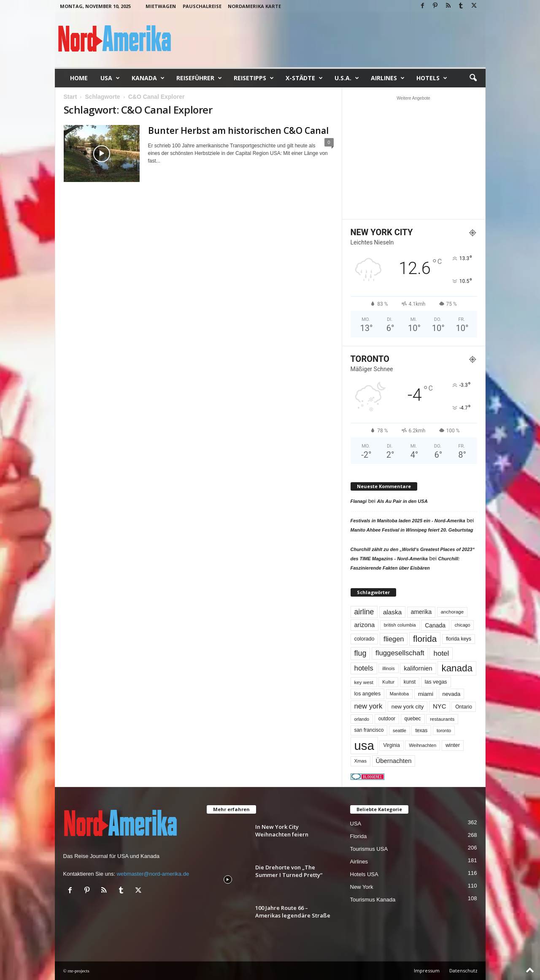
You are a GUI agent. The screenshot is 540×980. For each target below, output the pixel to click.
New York (362, 887)
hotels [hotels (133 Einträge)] (364, 668)
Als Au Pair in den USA (402, 501)
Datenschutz (463, 970)
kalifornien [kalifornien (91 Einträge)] (418, 668)
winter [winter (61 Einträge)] (453, 745)
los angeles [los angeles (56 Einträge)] (368, 694)
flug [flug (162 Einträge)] (360, 653)
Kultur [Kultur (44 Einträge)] (388, 682)
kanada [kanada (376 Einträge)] (457, 668)
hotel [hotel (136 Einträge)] (441, 653)
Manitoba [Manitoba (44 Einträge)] (399, 694)
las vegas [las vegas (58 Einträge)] (436, 682)
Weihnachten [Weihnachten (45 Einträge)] (423, 745)
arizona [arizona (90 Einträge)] (365, 625)
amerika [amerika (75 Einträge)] (421, 612)
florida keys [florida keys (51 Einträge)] (459, 639)
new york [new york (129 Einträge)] (369, 706)
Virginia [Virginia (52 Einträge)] (391, 745)
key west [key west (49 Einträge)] (364, 682)
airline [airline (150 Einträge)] (364, 612)
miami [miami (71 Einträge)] (426, 694)
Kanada (148, 78)
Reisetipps (254, 78)
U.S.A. (347, 78)
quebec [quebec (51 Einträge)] (413, 719)
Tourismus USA (369, 849)
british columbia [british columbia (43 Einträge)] (400, 625)
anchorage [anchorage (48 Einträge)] (452, 612)
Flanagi (359, 501)
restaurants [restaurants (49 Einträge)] (442, 719)
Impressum (427, 970)
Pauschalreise (202, 6)
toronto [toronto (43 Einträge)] (444, 730)
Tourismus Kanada (373, 900)
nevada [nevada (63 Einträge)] (452, 694)
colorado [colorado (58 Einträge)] (364, 639)
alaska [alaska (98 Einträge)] (392, 612)
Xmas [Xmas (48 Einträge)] (360, 761)
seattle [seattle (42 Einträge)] (400, 730)
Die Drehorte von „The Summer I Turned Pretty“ (289, 871)
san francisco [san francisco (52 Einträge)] (369, 730)
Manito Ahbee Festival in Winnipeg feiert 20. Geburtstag (412, 530)
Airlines (388, 78)
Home (79, 78)
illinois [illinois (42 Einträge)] (388, 668)
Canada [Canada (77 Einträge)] (435, 625)
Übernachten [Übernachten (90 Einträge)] (394, 761)
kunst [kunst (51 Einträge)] (410, 682)
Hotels (432, 78)
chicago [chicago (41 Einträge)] (463, 625)
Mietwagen (161, 6)
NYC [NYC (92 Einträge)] (440, 706)
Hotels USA (364, 874)
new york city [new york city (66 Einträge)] (408, 707)
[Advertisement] (413, 157)
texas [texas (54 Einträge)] (421, 730)
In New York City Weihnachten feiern (282, 831)
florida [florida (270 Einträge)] (425, 639)
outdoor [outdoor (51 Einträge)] (387, 719)
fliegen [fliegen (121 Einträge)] (394, 639)
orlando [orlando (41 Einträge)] (362, 719)
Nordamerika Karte (254, 6)
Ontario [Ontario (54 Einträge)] (464, 707)
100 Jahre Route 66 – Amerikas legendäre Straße (293, 912)
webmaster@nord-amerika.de (153, 874)
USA (110, 78)
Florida (359, 836)
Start (70, 97)
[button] (473, 78)
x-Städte (304, 78)
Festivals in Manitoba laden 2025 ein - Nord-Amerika (408, 521)
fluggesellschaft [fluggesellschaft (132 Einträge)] (400, 653)
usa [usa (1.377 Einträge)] (364, 745)
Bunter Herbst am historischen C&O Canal (238, 130)
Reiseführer (199, 78)
